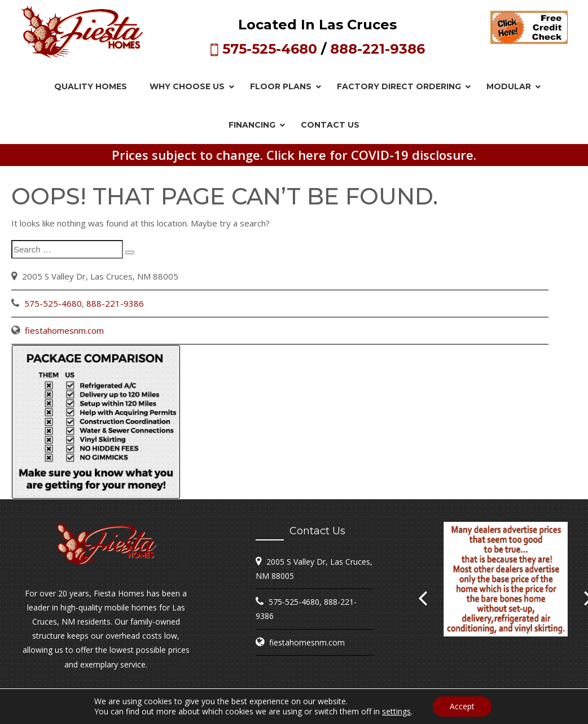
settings (396, 712)
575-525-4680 (270, 49)
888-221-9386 (378, 49)
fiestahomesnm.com (64, 330)
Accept (462, 706)
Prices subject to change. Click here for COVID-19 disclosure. (294, 155)
